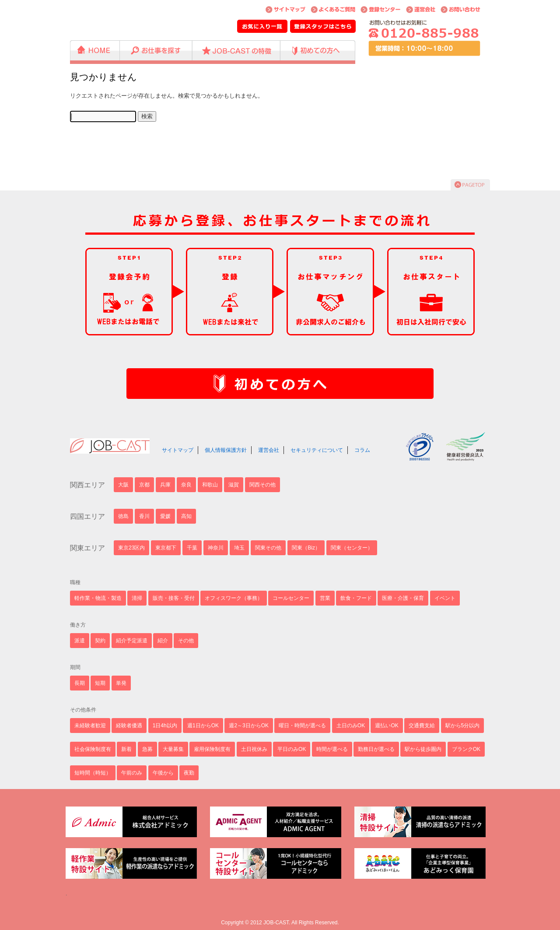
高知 (186, 516)
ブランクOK (466, 749)
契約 (100, 641)
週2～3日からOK (249, 726)
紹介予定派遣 (132, 641)
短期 (100, 683)
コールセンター (291, 598)
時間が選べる (332, 749)
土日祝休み (254, 749)
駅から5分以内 (463, 726)
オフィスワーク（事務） (234, 598)
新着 (126, 749)
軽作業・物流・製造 (98, 598)
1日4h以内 (165, 726)
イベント (445, 598)
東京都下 (166, 548)
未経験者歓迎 (90, 726)
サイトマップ (178, 450)
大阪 (123, 485)
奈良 (186, 485)
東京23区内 (131, 548)
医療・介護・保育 (403, 598)
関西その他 (262, 485)
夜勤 (189, 773)
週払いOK (387, 726)
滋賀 (234, 485)
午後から (163, 773)
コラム (362, 450)
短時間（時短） (93, 773)
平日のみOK (292, 749)
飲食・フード (356, 598)
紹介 (163, 641)
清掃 (137, 598)
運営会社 (269, 450)
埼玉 (239, 548)
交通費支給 (422, 726)
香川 (144, 516)
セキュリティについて (317, 450)
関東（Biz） (306, 548)
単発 (121, 683)
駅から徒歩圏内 (423, 749)
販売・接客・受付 (174, 598)
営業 (325, 598)
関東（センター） (352, 548)
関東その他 (268, 548)
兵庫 (165, 485)
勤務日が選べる (376, 749)
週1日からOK (203, 726)
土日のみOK (351, 726)
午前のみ (132, 773)
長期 (80, 683)
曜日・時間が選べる (302, 726)
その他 (186, 641)
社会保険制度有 (93, 749)
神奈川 (216, 548)
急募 (147, 749)
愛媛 (165, 516)
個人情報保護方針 (226, 450)
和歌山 (210, 485)
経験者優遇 (129, 726)
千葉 (192, 548)
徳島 (123, 516)
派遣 (80, 641)
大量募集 (173, 749)
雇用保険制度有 (212, 749)
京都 (144, 485)
